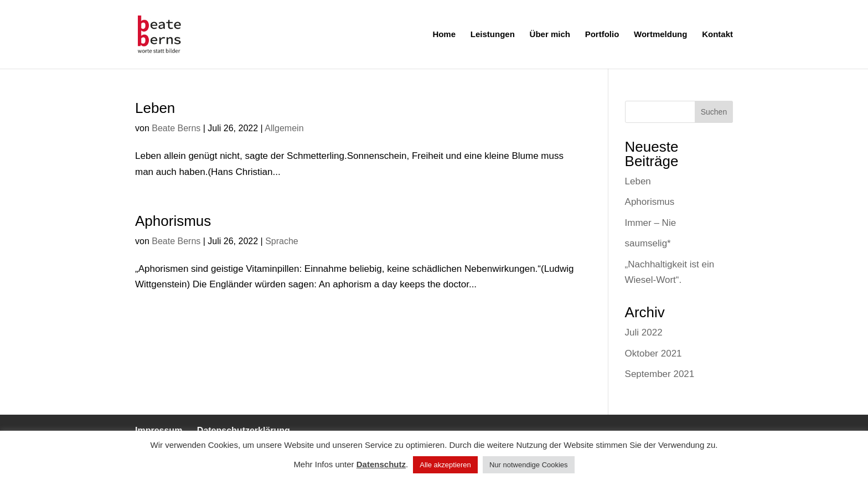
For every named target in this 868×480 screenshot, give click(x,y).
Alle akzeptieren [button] (445, 465)
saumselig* (648, 243)
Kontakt (717, 35)
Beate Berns (176, 128)
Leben (155, 108)
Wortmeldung (660, 35)
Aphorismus (173, 221)
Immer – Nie (651, 223)
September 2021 (660, 374)
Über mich (550, 35)
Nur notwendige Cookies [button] (529, 465)
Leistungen (493, 35)
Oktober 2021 (653, 353)
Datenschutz (381, 464)
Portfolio (602, 35)
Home (444, 35)
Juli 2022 (644, 332)
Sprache (282, 241)
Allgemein (284, 128)
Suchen (714, 112)
